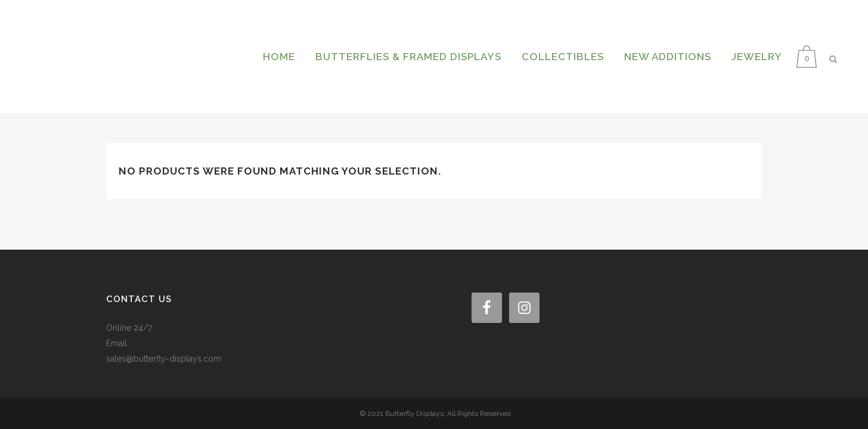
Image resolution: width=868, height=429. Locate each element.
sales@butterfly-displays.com (164, 341)
